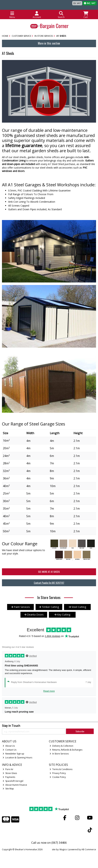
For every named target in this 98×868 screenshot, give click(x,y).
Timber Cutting (49, 607)
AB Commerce (89, 849)
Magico (63, 849)
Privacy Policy (58, 773)
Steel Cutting (77, 607)
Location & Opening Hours (17, 758)
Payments (9, 777)
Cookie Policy (58, 777)
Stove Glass (10, 773)
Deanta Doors (34, 615)
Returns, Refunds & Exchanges (66, 750)
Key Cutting (62, 615)
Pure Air (8, 769)
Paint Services (20, 607)
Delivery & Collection (61, 746)
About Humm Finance (15, 785)
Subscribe (80, 731)
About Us (9, 746)
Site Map (8, 789)
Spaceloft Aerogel (13, 781)
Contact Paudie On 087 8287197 (49, 583)
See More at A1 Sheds (49, 572)
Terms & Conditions (61, 769)
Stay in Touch (11, 726)
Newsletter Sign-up (13, 754)
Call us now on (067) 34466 (49, 843)
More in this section (49, 43)
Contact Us (10, 750)
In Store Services (59, 754)
